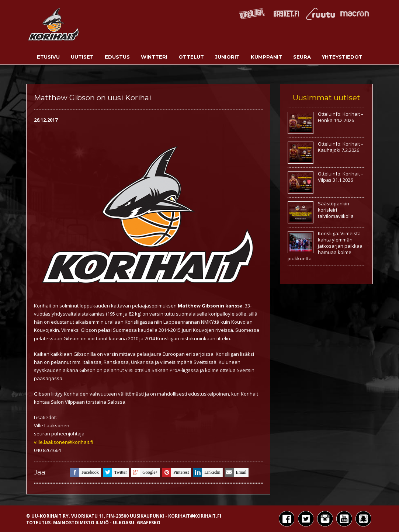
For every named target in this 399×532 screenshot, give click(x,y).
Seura (302, 57)
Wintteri (154, 57)
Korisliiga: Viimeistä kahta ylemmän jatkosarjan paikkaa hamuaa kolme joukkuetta (325, 246)
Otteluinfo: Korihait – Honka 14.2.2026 (341, 117)
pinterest (175, 472)
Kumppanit (266, 57)
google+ (144, 472)
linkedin (207, 472)
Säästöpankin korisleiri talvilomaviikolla (336, 210)
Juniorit (227, 57)
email (236, 472)
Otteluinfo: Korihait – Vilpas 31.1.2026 (341, 177)
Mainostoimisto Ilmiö (81, 523)
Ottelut (191, 57)
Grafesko (149, 523)
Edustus (117, 57)
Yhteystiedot (342, 57)
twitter (115, 472)
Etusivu (48, 57)
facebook (84, 472)
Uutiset (82, 57)
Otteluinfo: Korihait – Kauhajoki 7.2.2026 (341, 147)
